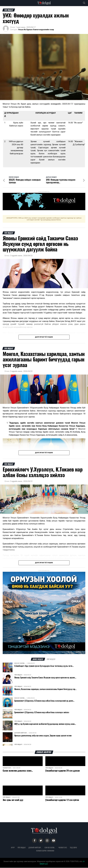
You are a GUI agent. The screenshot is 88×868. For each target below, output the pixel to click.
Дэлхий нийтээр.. (35, 848)
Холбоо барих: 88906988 (45, 851)
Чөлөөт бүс (63, 848)
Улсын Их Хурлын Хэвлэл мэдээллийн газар (36, 30)
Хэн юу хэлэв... (50, 848)
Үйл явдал (22, 848)
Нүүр (13, 848)
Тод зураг (73, 848)
